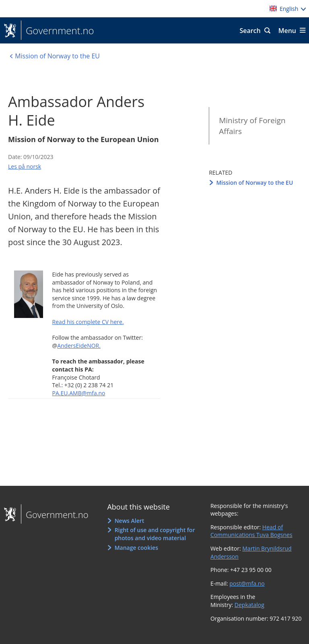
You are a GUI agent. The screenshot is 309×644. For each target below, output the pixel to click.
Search (250, 31)
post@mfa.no (247, 583)
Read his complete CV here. (88, 322)
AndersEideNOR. (79, 346)
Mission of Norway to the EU (254, 183)
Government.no (58, 31)
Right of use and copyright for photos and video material (155, 534)
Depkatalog (249, 605)
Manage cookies (136, 548)
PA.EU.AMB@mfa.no (79, 393)
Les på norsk (25, 166)
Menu (287, 31)
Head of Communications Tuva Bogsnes (251, 531)
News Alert (130, 521)
